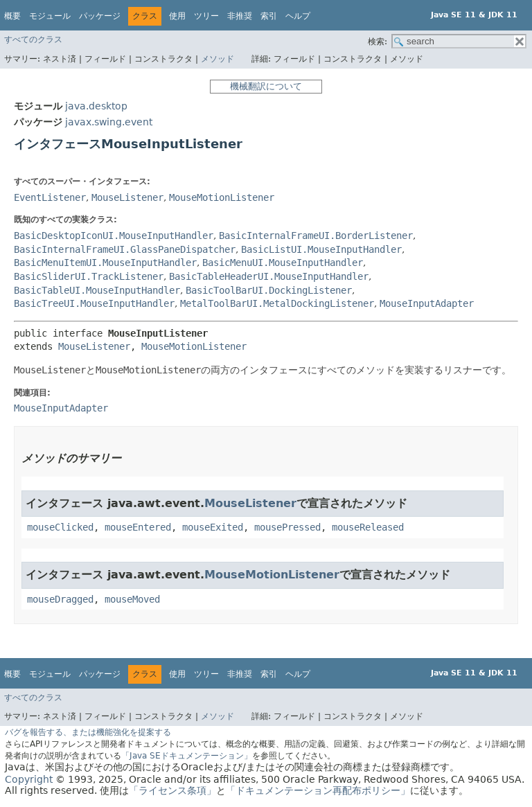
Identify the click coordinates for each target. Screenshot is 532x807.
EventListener (50, 197)
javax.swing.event (109, 122)
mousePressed (287, 527)
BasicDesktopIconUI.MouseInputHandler (114, 236)
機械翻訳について (266, 86)
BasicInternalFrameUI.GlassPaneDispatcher (125, 249)
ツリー (206, 16)
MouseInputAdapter (427, 303)
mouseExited (213, 527)
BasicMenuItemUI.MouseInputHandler (105, 263)
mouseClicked (60, 527)
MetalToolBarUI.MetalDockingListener (277, 303)
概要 (12, 16)
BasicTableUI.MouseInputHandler (97, 290)
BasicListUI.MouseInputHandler (321, 249)
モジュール (50, 16)
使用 (177, 16)
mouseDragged (60, 599)
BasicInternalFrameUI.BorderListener (316, 236)
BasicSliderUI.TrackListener (89, 276)
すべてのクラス (33, 39)
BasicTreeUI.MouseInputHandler (94, 303)
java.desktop (96, 106)
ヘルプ (298, 16)
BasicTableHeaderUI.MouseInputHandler (269, 276)
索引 (269, 16)
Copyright (29, 779)
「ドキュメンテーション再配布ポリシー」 (318, 790)
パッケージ (100, 16)
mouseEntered (138, 527)
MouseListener (127, 197)
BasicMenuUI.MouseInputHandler (283, 263)
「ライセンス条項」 (172, 790)
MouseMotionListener (222, 197)
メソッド (218, 59)
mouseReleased (368, 527)
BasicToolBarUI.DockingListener (269, 290)
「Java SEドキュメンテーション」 (187, 756)
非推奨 (240, 16)
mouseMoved (132, 599)
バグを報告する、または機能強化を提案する (88, 732)
